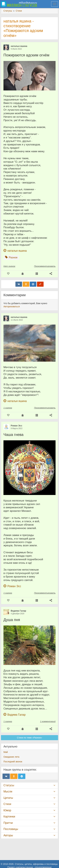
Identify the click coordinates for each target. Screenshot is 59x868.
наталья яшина (19, 46)
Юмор (7, 810)
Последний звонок (13, 762)
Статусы (9, 785)
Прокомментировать (45, 266)
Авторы (8, 835)
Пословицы (11, 829)
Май (6, 752)
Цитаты (8, 798)
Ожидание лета (11, 757)
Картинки (9, 817)
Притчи (8, 823)
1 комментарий (48, 721)
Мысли (8, 791)
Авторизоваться (12, 306)
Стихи (7, 804)
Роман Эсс (16, 426)
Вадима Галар (18, 611)
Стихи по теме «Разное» (29, 738)
